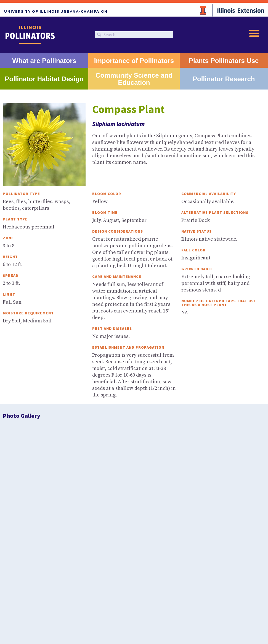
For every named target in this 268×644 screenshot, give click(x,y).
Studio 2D (144, 563)
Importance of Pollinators (134, 61)
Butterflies (68, 483)
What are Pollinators (44, 61)
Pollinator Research (224, 79)
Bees (25, 483)
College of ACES (194, 546)
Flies (156, 483)
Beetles (200, 483)
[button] (254, 33)
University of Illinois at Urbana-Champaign (145, 546)
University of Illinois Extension (85, 546)
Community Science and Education (134, 79)
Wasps (243, 483)
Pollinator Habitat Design (44, 79)
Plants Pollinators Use (224, 61)
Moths (112, 483)
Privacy (129, 557)
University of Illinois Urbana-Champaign (56, 11)
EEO (141, 557)
